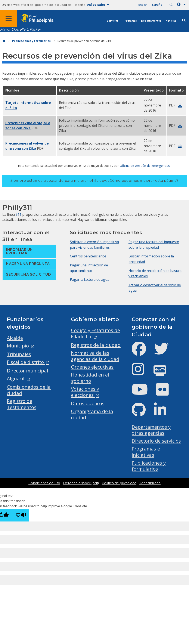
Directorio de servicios (156, 441)
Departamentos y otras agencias (151, 430)
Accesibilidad (150, 483)
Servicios (113, 21)
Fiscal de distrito (26, 362)
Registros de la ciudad (96, 345)
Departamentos (151, 21)
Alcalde (15, 338)
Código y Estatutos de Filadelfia (95, 333)
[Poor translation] (21, 515)
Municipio (18, 346)
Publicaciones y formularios (32, 41)
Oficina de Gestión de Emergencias (145, 165)
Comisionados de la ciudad (29, 390)
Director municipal (27, 371)
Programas (130, 21)
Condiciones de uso (44, 483)
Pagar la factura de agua (90, 279)
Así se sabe (98, 5)
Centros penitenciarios (88, 256)
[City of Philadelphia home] (40, 18)
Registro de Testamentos (22, 404)
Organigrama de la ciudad (92, 414)
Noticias (171, 21)
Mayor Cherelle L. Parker (20, 29)
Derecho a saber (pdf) (81, 483)
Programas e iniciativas (146, 452)
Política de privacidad (119, 483)
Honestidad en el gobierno (90, 378)
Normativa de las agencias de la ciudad (95, 356)
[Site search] (184, 20)
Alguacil (16, 379)
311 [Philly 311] (19, 214)
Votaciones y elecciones (85, 392)
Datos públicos (88, 403)
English (143, 5)
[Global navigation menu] (9, 18)
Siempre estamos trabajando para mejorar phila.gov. (94, 181)
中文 (170, 5)
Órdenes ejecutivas (92, 367)
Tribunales (19, 354)
